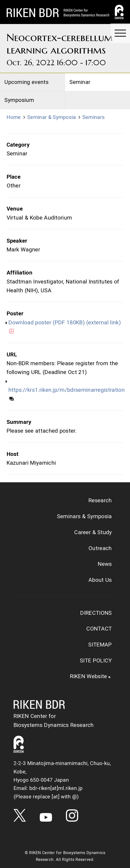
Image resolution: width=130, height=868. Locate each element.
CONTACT (99, 629)
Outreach (100, 548)
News (105, 564)
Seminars (94, 117)
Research (100, 500)
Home (14, 117)
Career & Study (93, 532)
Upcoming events (26, 82)
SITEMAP (100, 645)
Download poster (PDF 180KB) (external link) (65, 326)
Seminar (80, 82)
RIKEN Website (89, 676)
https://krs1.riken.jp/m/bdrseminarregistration (67, 394)
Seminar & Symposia (52, 117)
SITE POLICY (96, 660)
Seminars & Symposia (84, 516)
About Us (100, 580)
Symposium (19, 100)
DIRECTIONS (96, 613)
